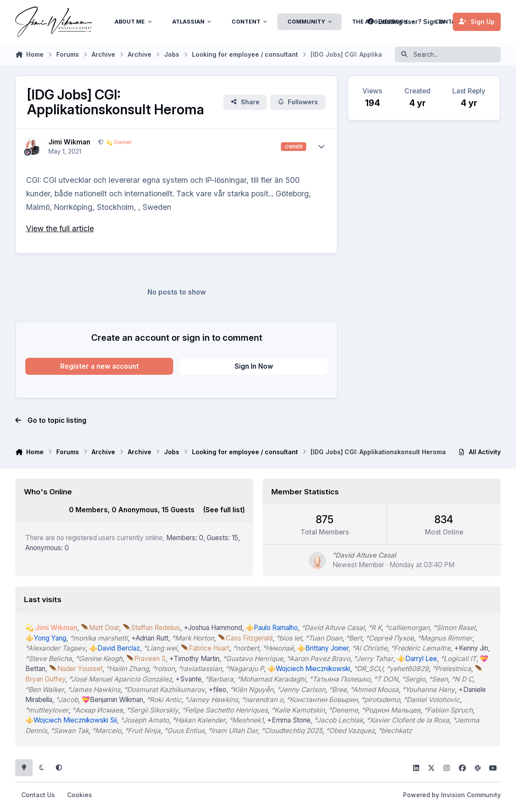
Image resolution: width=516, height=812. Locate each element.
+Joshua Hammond (213, 628)
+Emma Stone (289, 720)
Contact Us (38, 795)
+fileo (218, 689)
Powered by (452, 795)
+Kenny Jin (472, 648)
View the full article (60, 228)
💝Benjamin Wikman (113, 700)
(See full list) (224, 510)
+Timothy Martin (195, 659)
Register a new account (99, 366)
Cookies (80, 795)
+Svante (189, 679)
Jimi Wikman (69, 142)
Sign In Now (254, 366)
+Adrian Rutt (150, 638)
